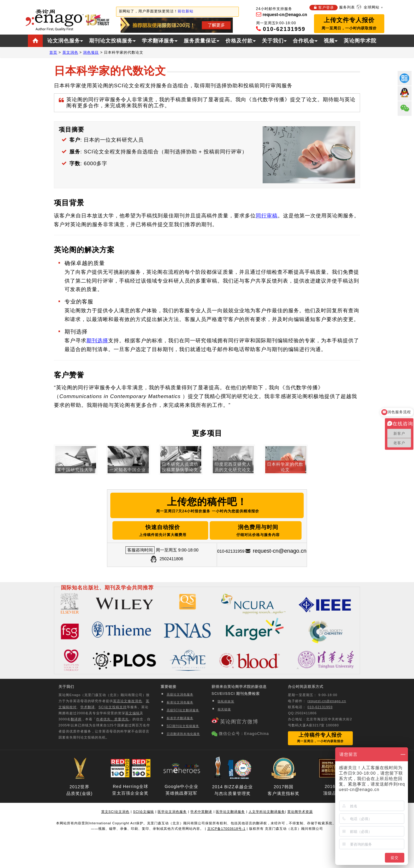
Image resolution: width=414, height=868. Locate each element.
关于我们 (273, 41)
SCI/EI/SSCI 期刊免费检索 (236, 694)
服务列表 (347, 7)
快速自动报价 (162, 531)
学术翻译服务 (158, 41)
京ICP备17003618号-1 (226, 829)
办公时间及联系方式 (306, 687)
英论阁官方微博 (239, 722)
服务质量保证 (200, 41)
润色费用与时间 (259, 531)
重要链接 (169, 687)
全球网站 (372, 7)
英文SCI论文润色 (115, 812)
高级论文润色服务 (180, 694)
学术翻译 (88, 707)
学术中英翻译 (201, 812)
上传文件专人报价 (349, 23)
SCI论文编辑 (144, 812)
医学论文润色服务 (172, 812)
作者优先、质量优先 (112, 719)
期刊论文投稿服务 (111, 41)
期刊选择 (97, 341)
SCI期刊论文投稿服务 (183, 726)
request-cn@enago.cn (280, 551)
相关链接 (224, 709)
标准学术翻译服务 (180, 718)
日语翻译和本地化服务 (183, 734)
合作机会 (304, 41)
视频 (329, 41)
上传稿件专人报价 (320, 737)
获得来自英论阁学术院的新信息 (239, 687)
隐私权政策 (226, 701)
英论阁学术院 (360, 41)
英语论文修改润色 (128, 701)
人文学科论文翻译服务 (267, 812)
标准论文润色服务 (180, 702)
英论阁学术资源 (300, 812)
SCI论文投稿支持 (113, 707)
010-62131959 (320, 707)
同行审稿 (267, 216)
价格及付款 (239, 41)
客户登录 (326, 8)
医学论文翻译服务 (230, 812)
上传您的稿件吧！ (207, 506)
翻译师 (76, 719)
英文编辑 (132, 713)
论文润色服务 (64, 41)
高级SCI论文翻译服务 (183, 710)
